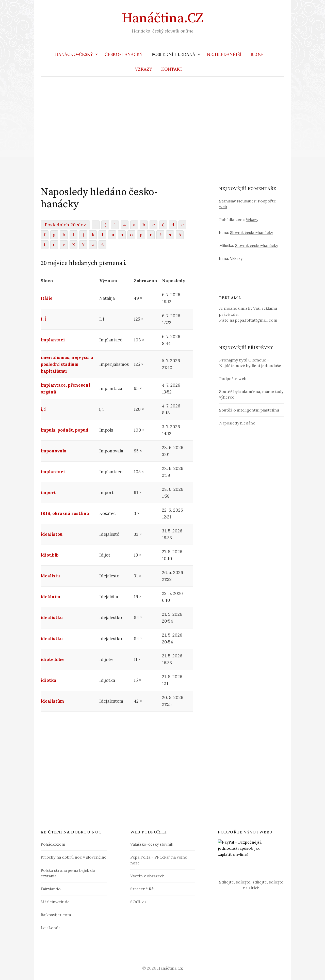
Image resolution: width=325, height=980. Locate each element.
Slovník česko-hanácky (251, 232)
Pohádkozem (53, 844)
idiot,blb (50, 555)
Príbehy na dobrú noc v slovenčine (74, 857)
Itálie (47, 298)
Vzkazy (144, 69)
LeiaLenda (51, 928)
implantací (53, 340)
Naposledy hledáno (237, 423)
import (48, 493)
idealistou (52, 534)
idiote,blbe (52, 659)
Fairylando (51, 889)
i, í (43, 409)
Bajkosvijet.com (56, 915)
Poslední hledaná (173, 54)
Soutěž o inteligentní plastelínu (249, 410)
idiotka (48, 680)
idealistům (52, 701)
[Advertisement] (162, 131)
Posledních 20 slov (65, 225)
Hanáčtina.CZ (162, 18)
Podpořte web (233, 378)
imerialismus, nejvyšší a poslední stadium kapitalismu (67, 364)
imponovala (54, 451)
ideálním (50, 597)
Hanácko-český (74, 54)
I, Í (43, 319)
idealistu (50, 576)
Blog (257, 54)
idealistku (52, 618)
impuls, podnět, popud (64, 430)
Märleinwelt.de (55, 902)
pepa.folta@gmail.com (256, 320)
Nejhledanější (224, 54)
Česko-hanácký (124, 54)
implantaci (53, 472)
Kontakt (172, 69)
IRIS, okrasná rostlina (65, 513)
